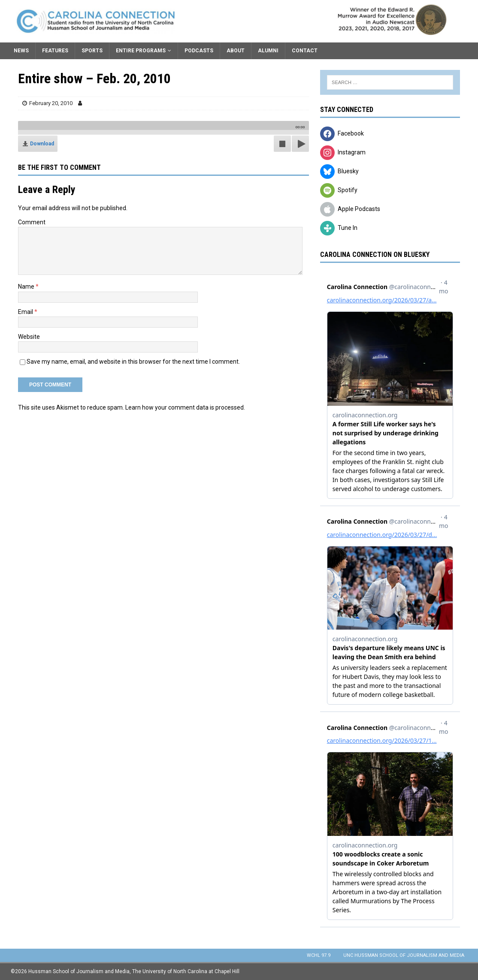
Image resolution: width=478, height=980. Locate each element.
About (236, 51)
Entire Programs (141, 51)
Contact (305, 51)
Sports (92, 51)
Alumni (268, 51)
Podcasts (199, 51)
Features (55, 51)
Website (29, 337)
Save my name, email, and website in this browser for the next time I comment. (133, 362)
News (21, 51)
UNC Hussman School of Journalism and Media (404, 955)
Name (27, 286)
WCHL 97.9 (319, 955)
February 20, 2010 (51, 103)
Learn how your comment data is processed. (185, 407)
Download (42, 144)
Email (26, 312)
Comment (32, 222)
